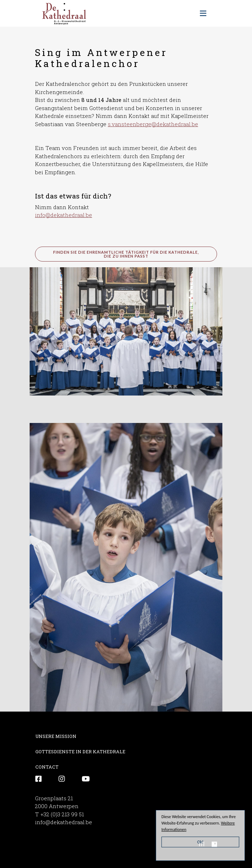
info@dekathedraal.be (64, 215)
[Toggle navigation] (203, 14)
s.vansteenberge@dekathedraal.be (153, 124)
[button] (126, 331)
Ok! (201, 842)
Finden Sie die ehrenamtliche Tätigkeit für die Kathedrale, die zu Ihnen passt (126, 254)
